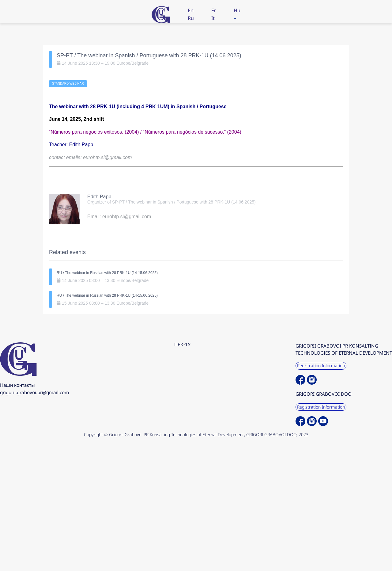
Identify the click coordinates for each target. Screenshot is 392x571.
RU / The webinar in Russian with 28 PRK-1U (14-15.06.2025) (107, 273)
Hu (237, 10)
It (213, 18)
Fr (214, 10)
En (191, 10)
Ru (191, 18)
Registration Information (321, 365)
